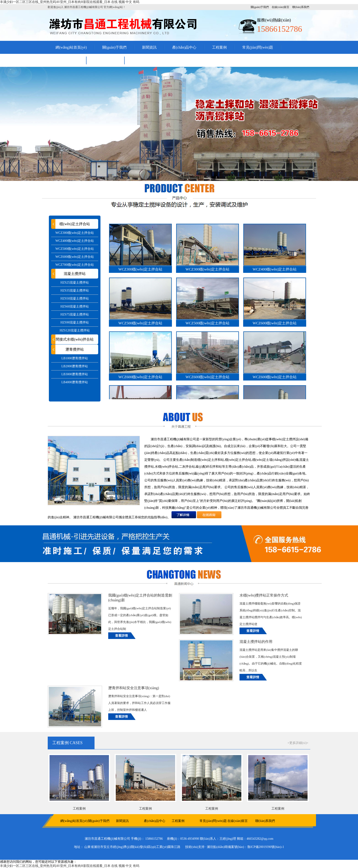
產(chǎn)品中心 (184, 47)
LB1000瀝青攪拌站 (75, 358)
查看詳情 (121, 636)
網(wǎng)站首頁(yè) (71, 47)
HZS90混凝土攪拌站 (75, 322)
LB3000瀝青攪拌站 (75, 374)
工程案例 (219, 47)
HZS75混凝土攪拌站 (75, 314)
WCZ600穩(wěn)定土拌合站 (75, 257)
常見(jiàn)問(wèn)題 (258, 47)
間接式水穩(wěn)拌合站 (75, 339)
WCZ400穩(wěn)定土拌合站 (75, 241)
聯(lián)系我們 (301, 7)
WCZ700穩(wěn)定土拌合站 (75, 265)
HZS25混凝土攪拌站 (75, 283)
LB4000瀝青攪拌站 (75, 382)
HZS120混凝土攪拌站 (75, 330)
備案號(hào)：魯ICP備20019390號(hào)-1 (256, 847)
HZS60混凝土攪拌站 (75, 306)
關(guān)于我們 (260, 7)
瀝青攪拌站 (75, 349)
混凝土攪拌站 (75, 274)
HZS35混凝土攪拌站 (75, 291)
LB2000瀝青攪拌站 (75, 366)
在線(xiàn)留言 (280, 7)
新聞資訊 (149, 47)
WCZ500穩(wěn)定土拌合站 (75, 249)
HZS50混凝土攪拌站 (75, 298)
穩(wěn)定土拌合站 (75, 224)
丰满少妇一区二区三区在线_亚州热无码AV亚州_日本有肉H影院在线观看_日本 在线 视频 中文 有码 (70, 2)
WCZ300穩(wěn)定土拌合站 (75, 233)
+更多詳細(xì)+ (298, 743)
